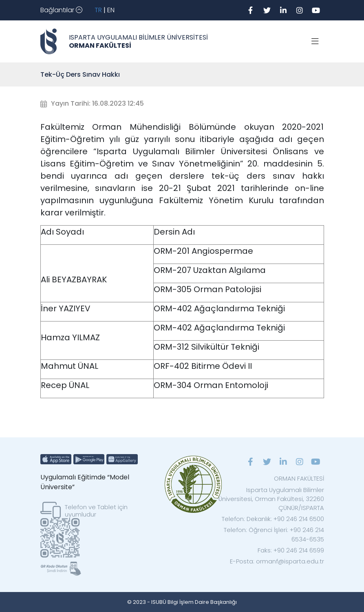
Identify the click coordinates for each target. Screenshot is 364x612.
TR (98, 10)
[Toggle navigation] (61, 10)
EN (111, 10)
